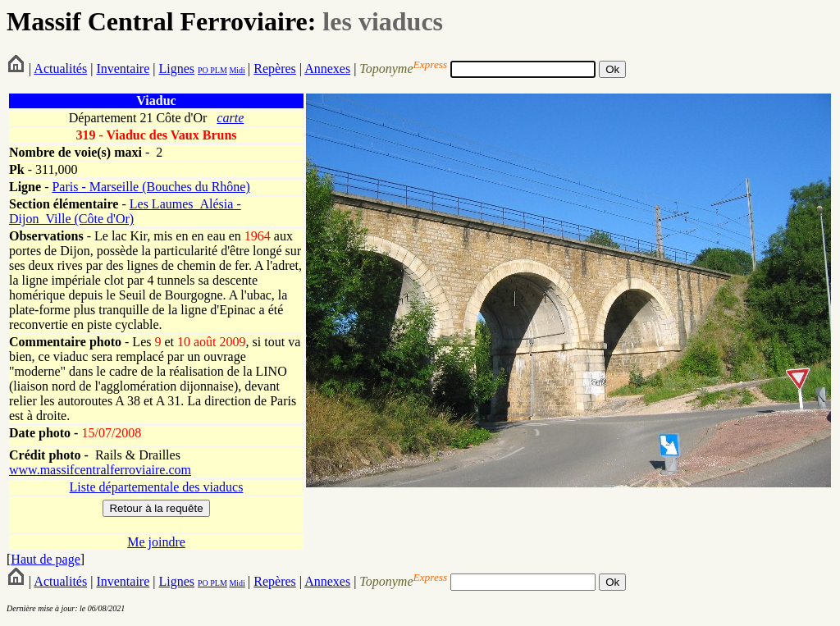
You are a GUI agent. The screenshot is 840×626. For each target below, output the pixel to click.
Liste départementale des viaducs (157, 487)
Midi (237, 70)
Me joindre (156, 542)
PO (203, 70)
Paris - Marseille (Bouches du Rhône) (151, 187)
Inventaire (123, 69)
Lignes (176, 69)
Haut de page (45, 559)
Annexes (327, 69)
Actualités (60, 69)
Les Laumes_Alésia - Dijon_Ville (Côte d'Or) (125, 211)
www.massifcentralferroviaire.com (100, 470)
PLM (218, 70)
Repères (275, 69)
